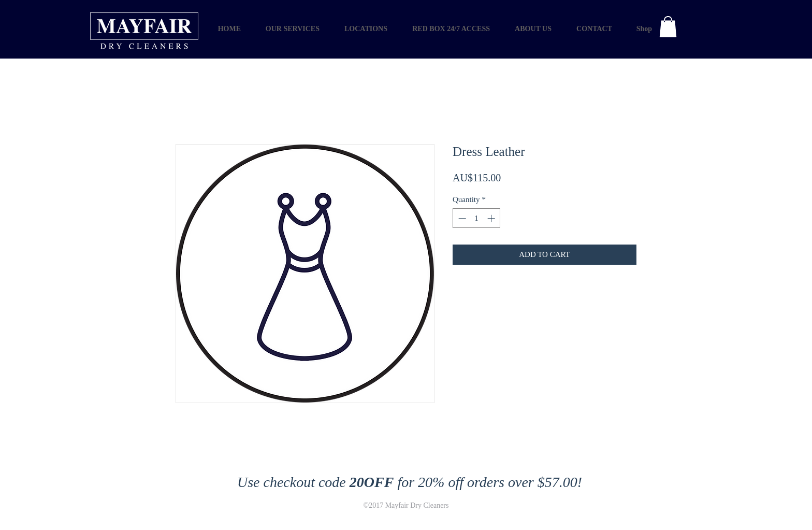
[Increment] (492, 218)
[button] (668, 27)
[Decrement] (461, 218)
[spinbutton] (477, 218)
